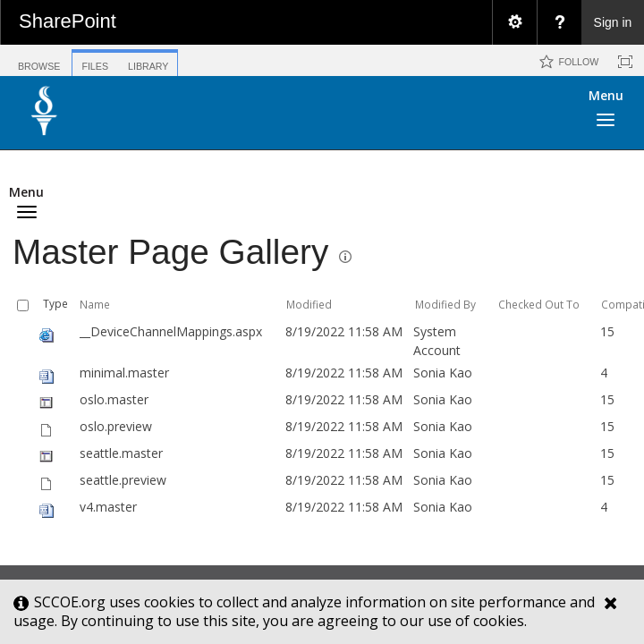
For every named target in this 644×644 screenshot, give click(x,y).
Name (95, 304)
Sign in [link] (613, 22)
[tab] (39, 59)
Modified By (445, 304)
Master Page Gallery (170, 252)
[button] (559, 117)
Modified (309, 304)
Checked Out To (539, 304)
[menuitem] (514, 22)
